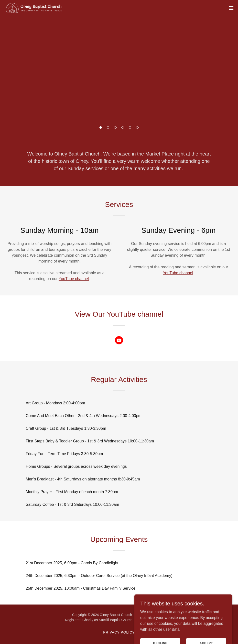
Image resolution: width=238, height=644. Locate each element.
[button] (101, 127)
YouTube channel (74, 279)
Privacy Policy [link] (119, 632)
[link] (34, 8)
